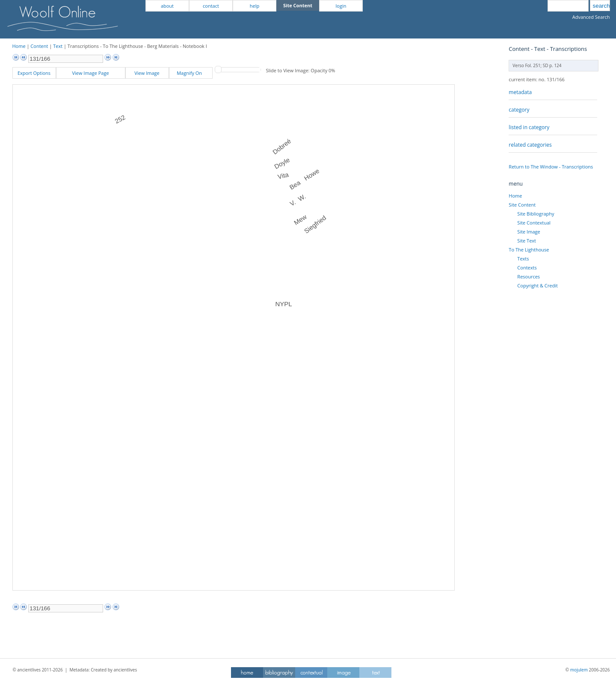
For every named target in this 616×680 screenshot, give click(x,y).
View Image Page (90, 73)
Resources (529, 276)
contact (211, 6)
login (341, 6)
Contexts (527, 268)
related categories (530, 145)
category (519, 110)
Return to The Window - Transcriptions (551, 167)
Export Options (34, 73)
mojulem (579, 670)
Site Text (527, 241)
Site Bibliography (536, 214)
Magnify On (191, 73)
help (255, 6)
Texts (523, 259)
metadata (520, 92)
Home (19, 46)
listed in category (529, 127)
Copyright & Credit (537, 285)
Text (58, 46)
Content (39, 46)
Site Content (522, 205)
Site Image (529, 232)
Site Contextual (534, 223)
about (167, 6)
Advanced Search (591, 17)
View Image (147, 73)
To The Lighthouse (529, 250)
